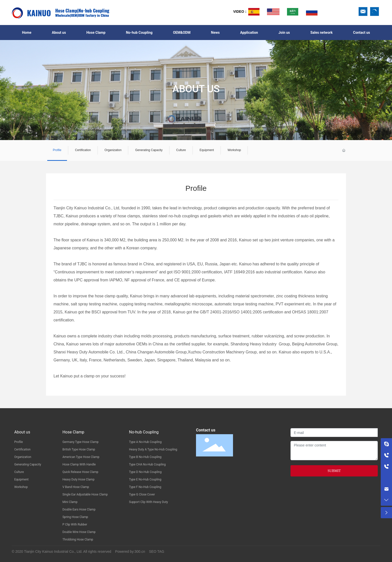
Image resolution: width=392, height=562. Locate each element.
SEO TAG (157, 551)
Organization (113, 150)
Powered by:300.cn (130, 551)
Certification (83, 150)
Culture (181, 150)
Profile (57, 150)
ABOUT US (196, 89)
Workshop (234, 150)
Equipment (207, 150)
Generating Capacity (149, 150)
